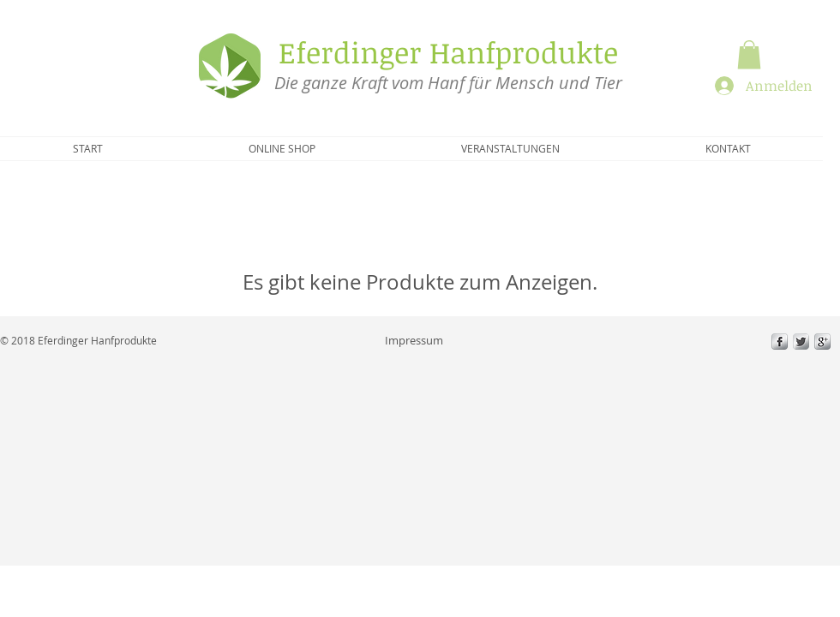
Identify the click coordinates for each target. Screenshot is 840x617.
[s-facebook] (780, 341)
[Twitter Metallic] (801, 341)
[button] (749, 54)
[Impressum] (414, 340)
